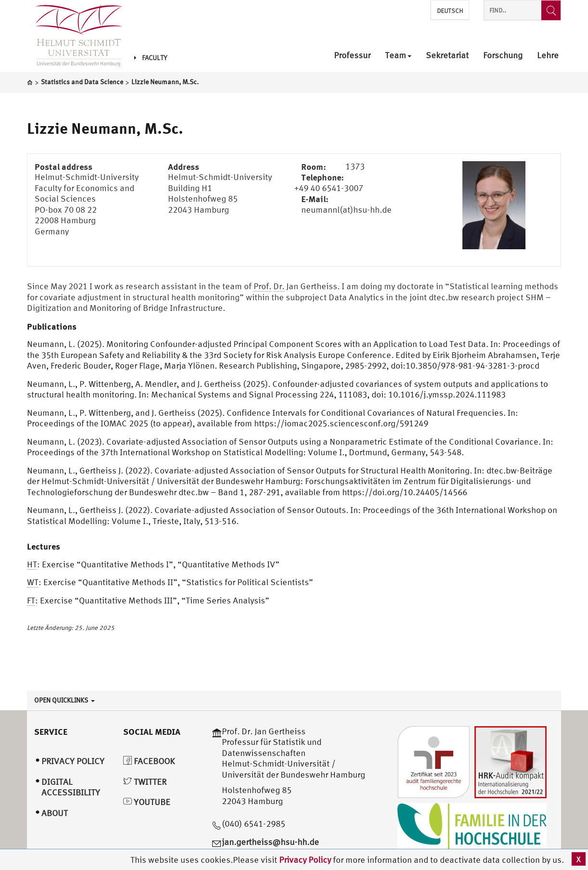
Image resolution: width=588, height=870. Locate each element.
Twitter (145, 782)
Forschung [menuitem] (503, 56)
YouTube (147, 802)
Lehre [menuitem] (548, 56)
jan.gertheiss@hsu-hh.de (270, 842)
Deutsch (450, 11)
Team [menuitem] (398, 56)
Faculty (151, 58)
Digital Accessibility (71, 787)
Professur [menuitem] (352, 56)
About (55, 813)
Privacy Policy (306, 860)
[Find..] (551, 10)
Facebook (149, 761)
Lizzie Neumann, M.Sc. (105, 128)
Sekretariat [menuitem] (447, 56)
